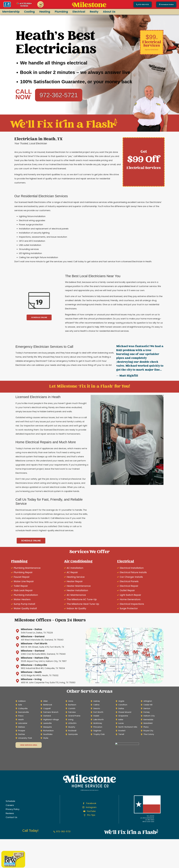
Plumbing (61, 12)
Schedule (10, 801)
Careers (10, 805)
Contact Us (11, 817)
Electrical (79, 12)
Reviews (10, 813)
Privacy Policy (13, 809)
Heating (45, 12)
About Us (109, 12)
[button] (166, 5)
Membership (11, 12)
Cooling (29, 12)
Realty (94, 12)
